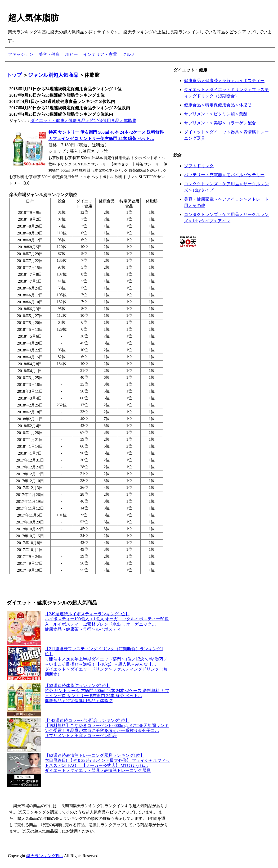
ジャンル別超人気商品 (53, 75)
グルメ (129, 54)
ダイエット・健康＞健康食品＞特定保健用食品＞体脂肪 (83, 121)
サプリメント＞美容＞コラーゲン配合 (220, 123)
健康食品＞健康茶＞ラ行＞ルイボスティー (224, 81)
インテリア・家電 (100, 54)
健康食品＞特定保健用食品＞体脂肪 (218, 105)
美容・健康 (49, 54)
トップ (14, 75)
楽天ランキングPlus (45, 856)
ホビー (71, 54)
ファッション (21, 54)
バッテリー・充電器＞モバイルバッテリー (224, 175)
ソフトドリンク (199, 166)
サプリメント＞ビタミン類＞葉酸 (216, 114)
